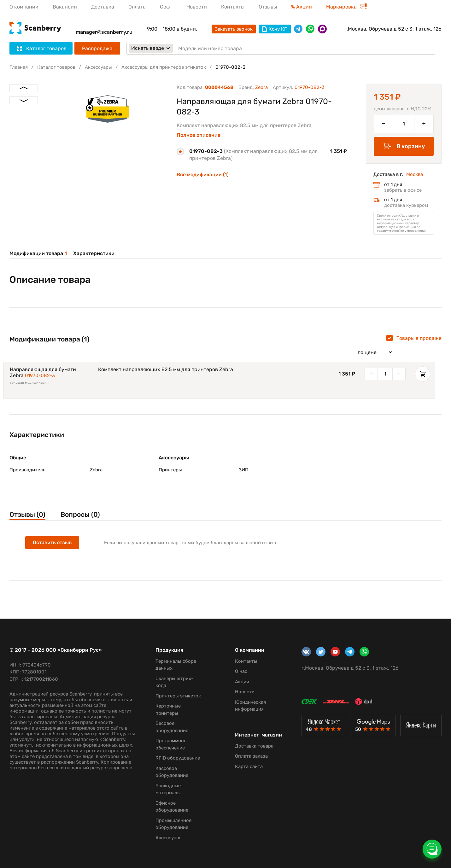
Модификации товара (38, 253)
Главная (19, 67)
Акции (242, 682)
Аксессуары (98, 67)
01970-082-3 (40, 376)
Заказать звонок (234, 29)
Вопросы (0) (80, 514)
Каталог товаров (56, 67)
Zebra (261, 87)
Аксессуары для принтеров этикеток (164, 67)
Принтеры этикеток (178, 696)
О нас (241, 671)
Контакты (233, 7)
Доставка (103, 7)
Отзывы (268, 7)
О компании (24, 7)
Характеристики (94, 253)
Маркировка (346, 7)
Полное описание (199, 135)
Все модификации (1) (203, 175)
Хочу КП (275, 29)
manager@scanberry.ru (104, 32)
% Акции (302, 7)
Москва (415, 174)
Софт (166, 7)
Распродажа (97, 48)
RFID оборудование (178, 758)
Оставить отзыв (52, 542)
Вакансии (65, 7)
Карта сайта (249, 766)
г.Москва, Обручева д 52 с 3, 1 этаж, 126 (393, 29)
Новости (197, 7)
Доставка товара (254, 746)
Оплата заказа (251, 756)
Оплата (137, 7)
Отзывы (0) (27, 514)
